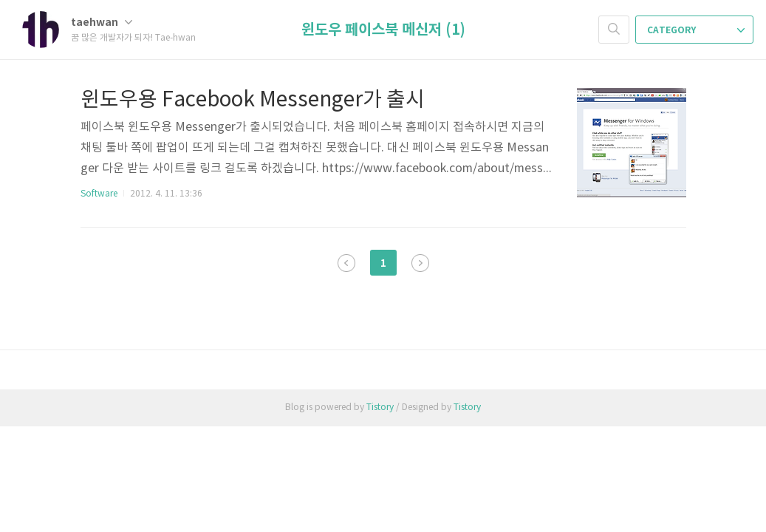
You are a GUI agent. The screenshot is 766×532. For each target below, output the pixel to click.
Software (99, 194)
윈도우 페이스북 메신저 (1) (383, 30)
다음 (420, 263)
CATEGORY (696, 30)
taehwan (102, 23)
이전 (346, 263)
